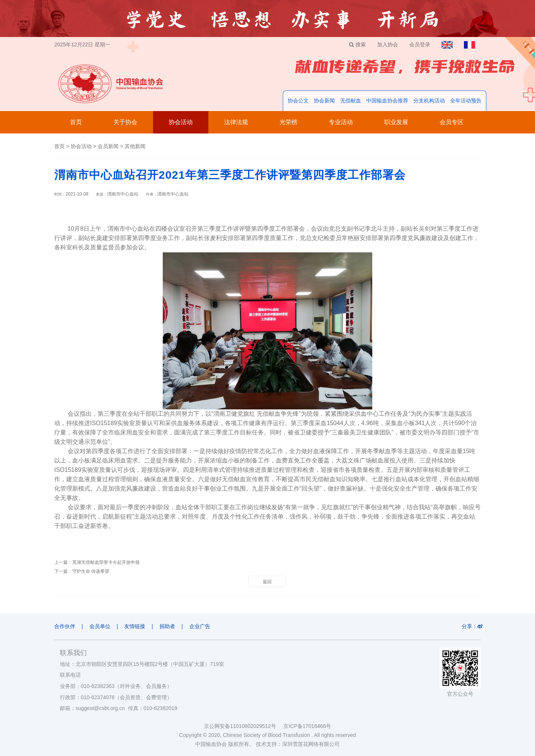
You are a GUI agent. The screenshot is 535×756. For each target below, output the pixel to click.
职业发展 (396, 122)
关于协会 (125, 122)
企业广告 (200, 626)
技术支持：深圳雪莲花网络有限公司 (298, 744)
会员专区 (452, 122)
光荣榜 (288, 122)
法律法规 (236, 122)
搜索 (357, 44)
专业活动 (341, 122)
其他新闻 (135, 146)
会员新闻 (108, 146)
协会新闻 (324, 101)
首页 (76, 122)
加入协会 (388, 44)
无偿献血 (351, 101)
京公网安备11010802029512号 (244, 726)
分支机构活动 (429, 101)
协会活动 (181, 122)
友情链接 (135, 626)
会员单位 (100, 626)
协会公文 (298, 101)
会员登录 (420, 44)
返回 (267, 582)
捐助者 (167, 626)
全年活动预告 (466, 101)
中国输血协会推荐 (387, 101)
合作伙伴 (65, 626)
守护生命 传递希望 (91, 571)
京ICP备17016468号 (307, 726)
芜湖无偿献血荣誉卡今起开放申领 (106, 562)
